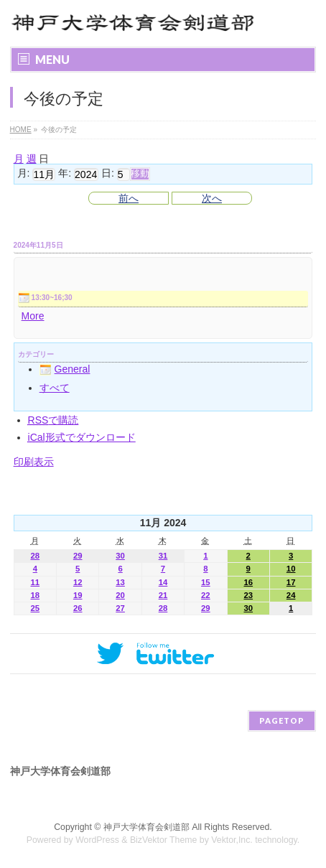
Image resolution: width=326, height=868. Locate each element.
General (65, 369)
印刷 (34, 462)
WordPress (97, 840)
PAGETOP (282, 720)
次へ (212, 198)
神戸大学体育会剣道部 (146, 827)
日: (108, 174)
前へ (129, 198)
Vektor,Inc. (232, 840)
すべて (55, 388)
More (33, 316)
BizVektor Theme (164, 840)
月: (24, 174)
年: (65, 174)
